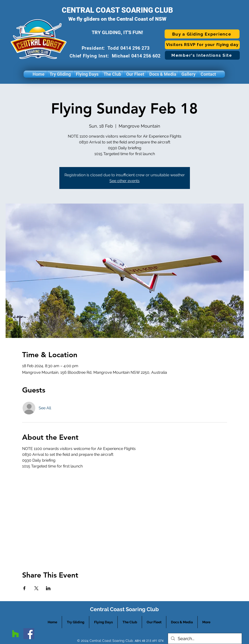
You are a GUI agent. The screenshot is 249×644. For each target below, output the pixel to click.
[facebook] (29, 634)
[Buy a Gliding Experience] (202, 34)
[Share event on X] (36, 588)
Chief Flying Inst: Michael (101, 56)
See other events (124, 181)
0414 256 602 (147, 56)
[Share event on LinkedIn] (48, 588)
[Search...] (205, 639)
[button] (60, 74)
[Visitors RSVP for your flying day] (202, 45)
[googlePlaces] (15, 634)
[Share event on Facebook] (24, 588)
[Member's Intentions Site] (202, 55)
